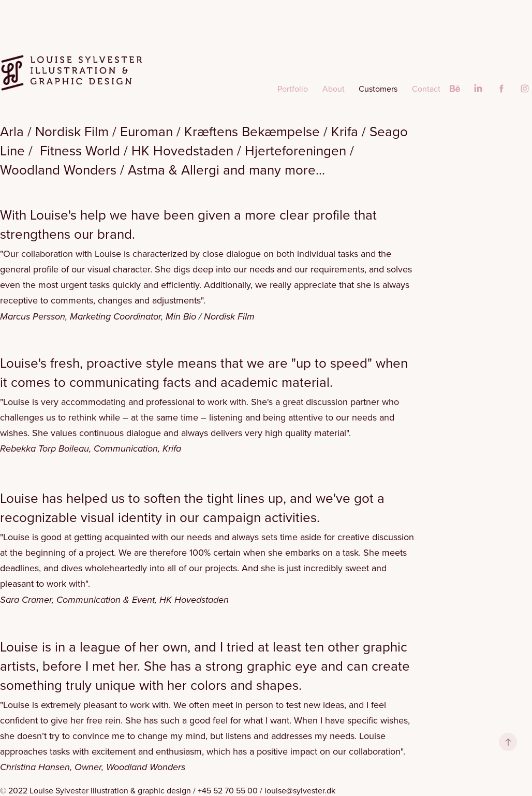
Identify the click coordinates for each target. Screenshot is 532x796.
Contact (426, 89)
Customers (378, 89)
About (334, 89)
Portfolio (293, 89)
